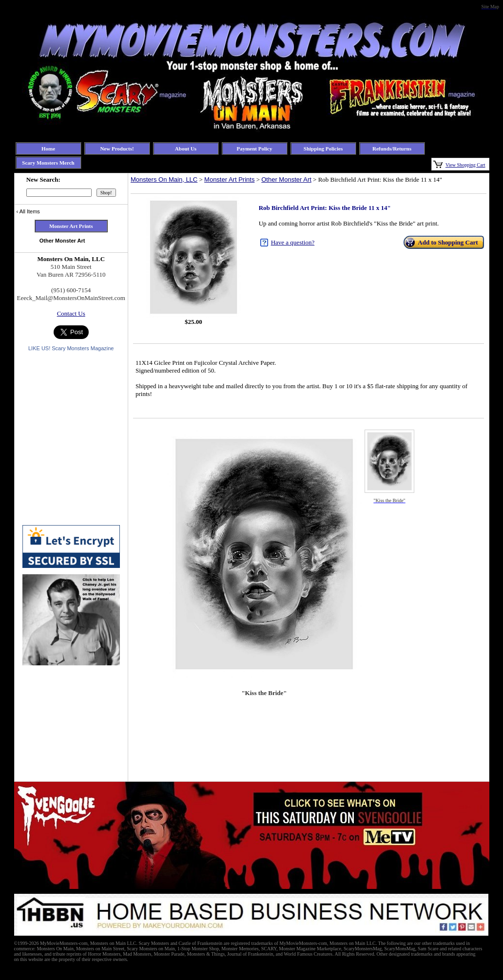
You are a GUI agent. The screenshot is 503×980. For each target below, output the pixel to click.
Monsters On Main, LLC (164, 179)
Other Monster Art (286, 179)
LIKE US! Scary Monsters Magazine (71, 348)
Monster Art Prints (229, 179)
